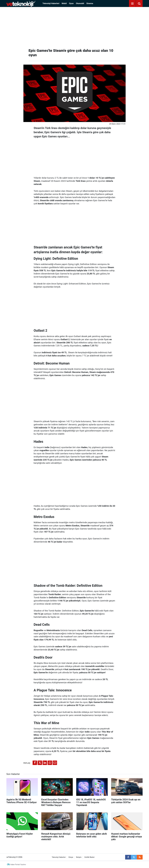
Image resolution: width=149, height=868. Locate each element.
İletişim (79, 857)
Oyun (71, 3)
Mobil (64, 3)
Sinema (90, 3)
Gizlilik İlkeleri (89, 857)
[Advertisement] (74, 27)
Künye (71, 857)
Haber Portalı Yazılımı (18, 865)
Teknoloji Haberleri (51, 3)
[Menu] (132, 4)
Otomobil (80, 3)
